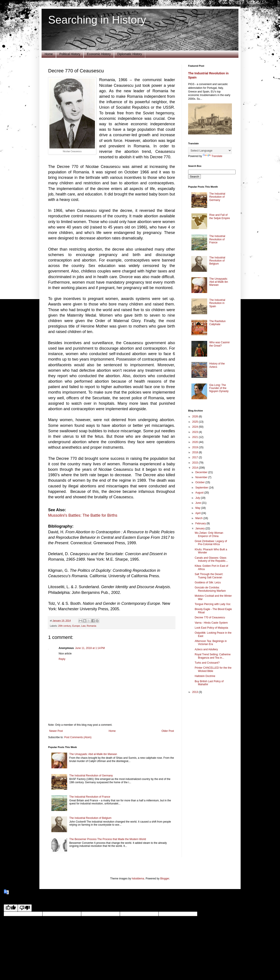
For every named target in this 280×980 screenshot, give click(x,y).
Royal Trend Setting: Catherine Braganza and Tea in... (213, 656)
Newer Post (56, 731)
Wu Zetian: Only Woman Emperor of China (209, 534)
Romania (92, 626)
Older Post (168, 731)
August (200, 493)
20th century (65, 626)
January (200, 528)
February (201, 523)
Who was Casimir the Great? (220, 344)
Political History (70, 54)
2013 (196, 692)
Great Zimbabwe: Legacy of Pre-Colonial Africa (211, 543)
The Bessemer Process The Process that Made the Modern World (108, 839)
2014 (196, 468)
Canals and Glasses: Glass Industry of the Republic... (211, 559)
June (199, 503)
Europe (76, 626)
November (202, 477)
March (199, 518)
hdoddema (138, 879)
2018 (196, 452)
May (198, 508)
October (200, 482)
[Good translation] (11, 908)
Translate (213, 156)
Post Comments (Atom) (78, 737)
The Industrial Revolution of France (90, 797)
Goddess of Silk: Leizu (208, 582)
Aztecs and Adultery (206, 649)
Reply (62, 659)
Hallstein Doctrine (205, 676)
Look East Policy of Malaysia (211, 628)
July (198, 498)
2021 (196, 437)
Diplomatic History (130, 54)
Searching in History (97, 20)
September (202, 488)
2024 (196, 427)
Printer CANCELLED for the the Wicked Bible (213, 669)
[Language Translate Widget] (210, 151)
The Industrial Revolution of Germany (91, 776)
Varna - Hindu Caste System (211, 623)
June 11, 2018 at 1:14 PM (90, 648)
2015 (196, 463)
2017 (196, 457)
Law (83, 626)
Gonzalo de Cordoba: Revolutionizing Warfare (210, 589)
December (202, 472)
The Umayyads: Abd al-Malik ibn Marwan (93, 754)
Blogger (165, 879)
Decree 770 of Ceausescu (210, 617)
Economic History (99, 54)
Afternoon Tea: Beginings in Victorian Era (211, 643)
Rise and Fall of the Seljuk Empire (220, 216)
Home (49, 54)
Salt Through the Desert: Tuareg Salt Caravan (209, 576)
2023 (196, 432)
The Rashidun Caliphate (218, 323)
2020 (196, 442)
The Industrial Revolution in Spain (217, 303)
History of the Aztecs (217, 365)
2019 (196, 447)
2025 (196, 422)
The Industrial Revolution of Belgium (90, 818)
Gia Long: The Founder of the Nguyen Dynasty (219, 388)
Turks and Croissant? (207, 663)
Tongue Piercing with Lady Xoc (213, 604)
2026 (196, 417)
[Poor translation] (25, 908)
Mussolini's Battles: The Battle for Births (83, 515)
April (198, 513)
